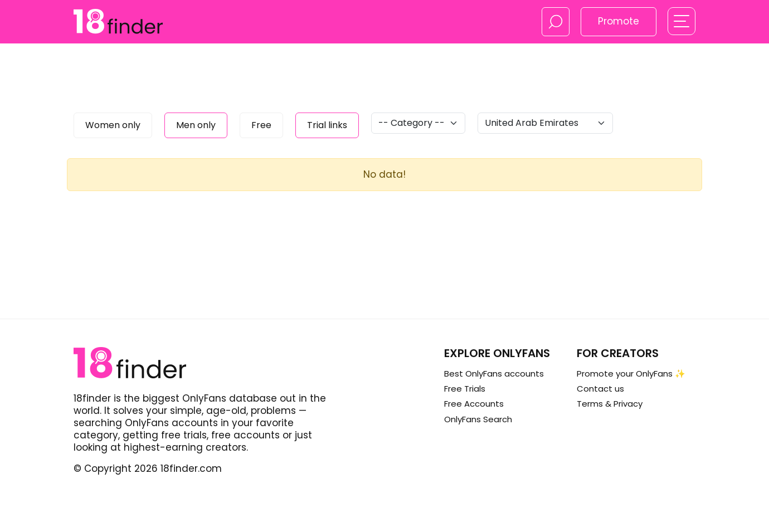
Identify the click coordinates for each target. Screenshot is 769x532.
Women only (113, 125)
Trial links (327, 125)
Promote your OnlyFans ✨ (631, 374)
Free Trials (465, 389)
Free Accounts (474, 404)
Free (261, 125)
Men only (196, 125)
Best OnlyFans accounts (494, 374)
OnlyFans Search (478, 419)
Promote (619, 21)
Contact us (600, 389)
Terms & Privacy (610, 404)
